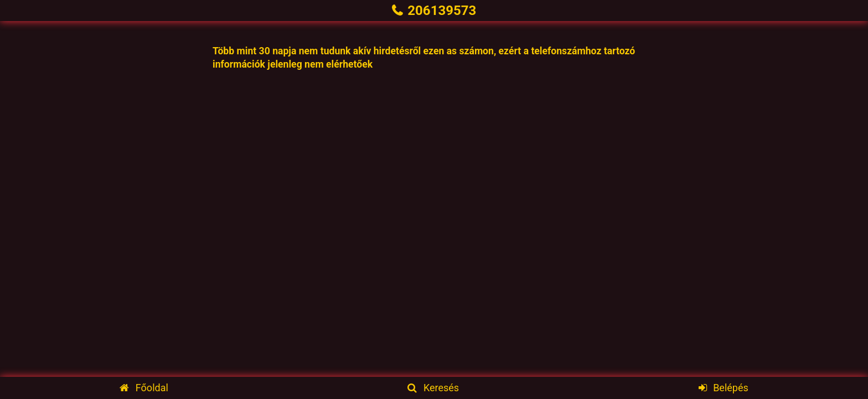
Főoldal (144, 388)
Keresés (433, 388)
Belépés (724, 388)
